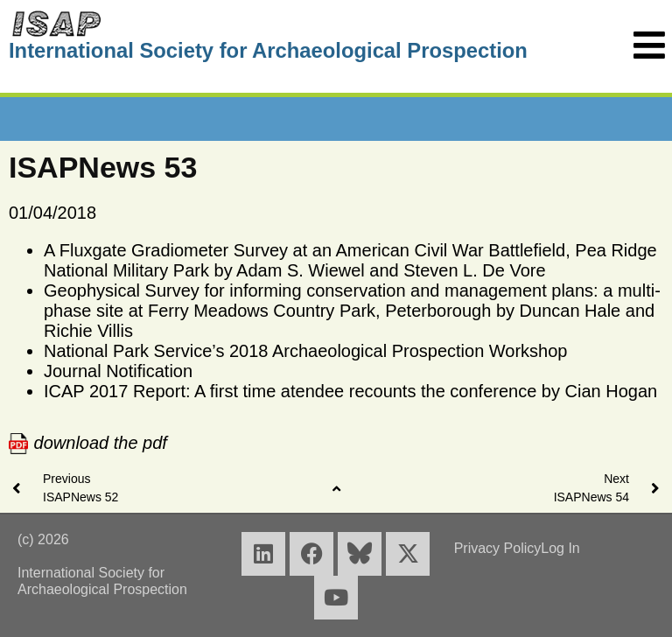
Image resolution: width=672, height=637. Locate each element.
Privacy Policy (498, 548)
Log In (560, 548)
